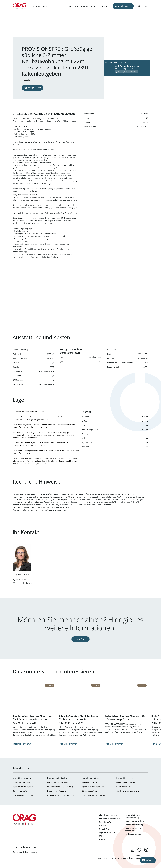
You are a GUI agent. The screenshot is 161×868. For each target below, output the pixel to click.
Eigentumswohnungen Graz (93, 787)
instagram (146, 850)
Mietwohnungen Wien (22, 782)
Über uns (74, 6)
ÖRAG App (104, 6)
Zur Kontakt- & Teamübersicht (25, 852)
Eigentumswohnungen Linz (127, 782)
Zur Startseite (20, 6)
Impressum (97, 858)
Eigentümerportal (40, 6)
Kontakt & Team (89, 6)
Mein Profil (139, 7)
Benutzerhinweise (123, 858)
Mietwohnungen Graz (91, 782)
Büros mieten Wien (20, 791)
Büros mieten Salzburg (57, 791)
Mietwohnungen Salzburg (58, 782)
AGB (132, 858)
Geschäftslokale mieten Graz (93, 795)
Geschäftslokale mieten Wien (24, 795)
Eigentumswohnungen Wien (24, 787)
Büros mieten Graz (89, 791)
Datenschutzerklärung (109, 858)
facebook (139, 850)
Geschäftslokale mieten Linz (128, 791)
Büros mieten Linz (124, 787)
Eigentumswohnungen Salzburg (60, 787)
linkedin (132, 850)
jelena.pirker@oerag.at (25, 583)
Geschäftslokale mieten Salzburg (61, 795)
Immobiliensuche (123, 6)
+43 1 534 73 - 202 (23, 580)
